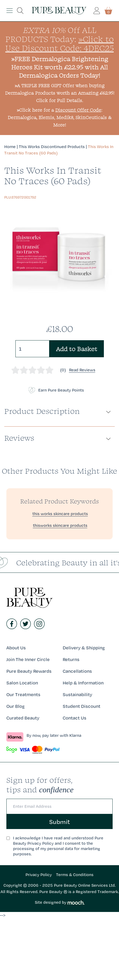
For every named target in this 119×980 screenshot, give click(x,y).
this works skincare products (60, 514)
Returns (71, 659)
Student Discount (82, 706)
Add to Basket (77, 349)
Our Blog (16, 706)
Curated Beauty (23, 718)
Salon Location (22, 683)
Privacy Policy (39, 875)
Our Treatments (23, 694)
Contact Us (75, 718)
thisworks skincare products (60, 525)
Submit (59, 822)
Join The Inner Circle (28, 659)
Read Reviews (82, 370)
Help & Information (83, 683)
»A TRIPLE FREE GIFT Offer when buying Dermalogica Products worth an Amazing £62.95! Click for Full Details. (60, 93)
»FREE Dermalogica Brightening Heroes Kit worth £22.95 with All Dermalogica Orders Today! (60, 67)
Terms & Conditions (75, 875)
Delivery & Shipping (84, 648)
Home (10, 147)
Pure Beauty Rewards (29, 671)
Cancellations (77, 671)
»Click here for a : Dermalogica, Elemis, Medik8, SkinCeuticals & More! (60, 117)
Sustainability (77, 694)
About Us (16, 648)
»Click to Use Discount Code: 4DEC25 (59, 43)
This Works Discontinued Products (52, 147)
